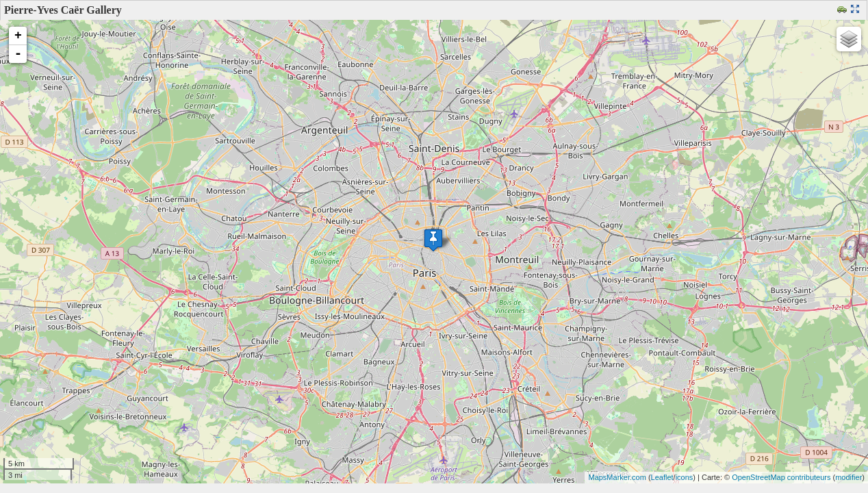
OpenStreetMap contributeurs (781, 477)
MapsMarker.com (617, 477)
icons (685, 477)
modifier (848, 477)
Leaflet (662, 477)
